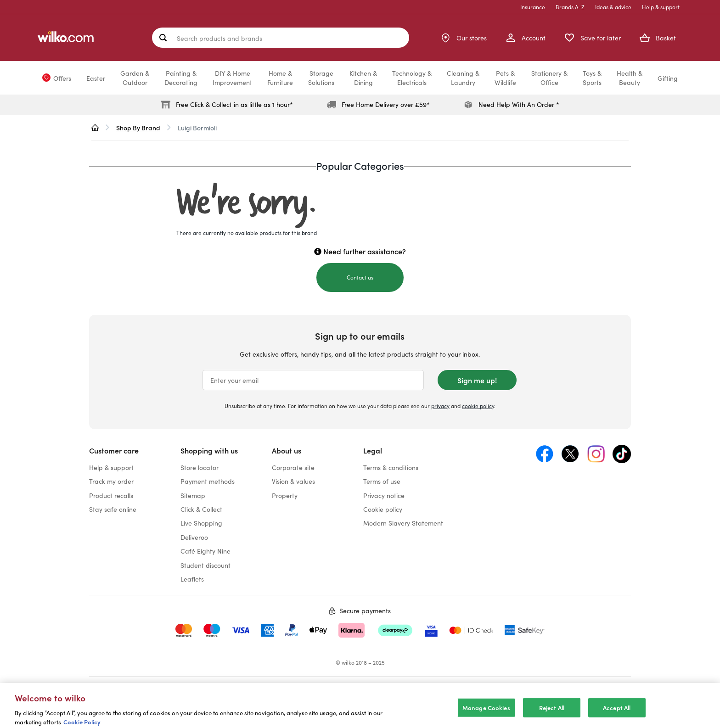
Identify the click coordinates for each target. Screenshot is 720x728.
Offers (62, 78)
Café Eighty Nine (205, 551)
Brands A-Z (570, 7)
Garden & (135, 78)
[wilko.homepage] (95, 128)
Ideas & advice (613, 7)
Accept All (617, 717)
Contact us (360, 277)
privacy (440, 406)
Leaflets (192, 579)
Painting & (181, 78)
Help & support (661, 7)
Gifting (668, 78)
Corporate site (293, 467)
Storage (321, 78)
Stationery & (549, 78)
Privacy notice (384, 495)
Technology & (412, 78)
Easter (96, 78)
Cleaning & (463, 78)
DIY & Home (232, 78)
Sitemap (193, 495)
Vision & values (293, 481)
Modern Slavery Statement (403, 523)
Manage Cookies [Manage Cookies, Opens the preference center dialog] (486, 717)
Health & (630, 78)
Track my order (111, 481)
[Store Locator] (463, 38)
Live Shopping (201, 523)
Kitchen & (363, 78)
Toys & (592, 78)
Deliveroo (194, 537)
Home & (280, 78)
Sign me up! (477, 380)
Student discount (205, 565)
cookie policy (478, 406)
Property (285, 495)
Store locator (200, 467)
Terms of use (382, 481)
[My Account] (525, 38)
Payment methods (208, 481)
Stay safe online (113, 509)
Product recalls (111, 495)
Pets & (505, 78)
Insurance (533, 7)
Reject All (552, 717)
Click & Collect (201, 509)
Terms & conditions (391, 467)
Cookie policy (383, 509)
